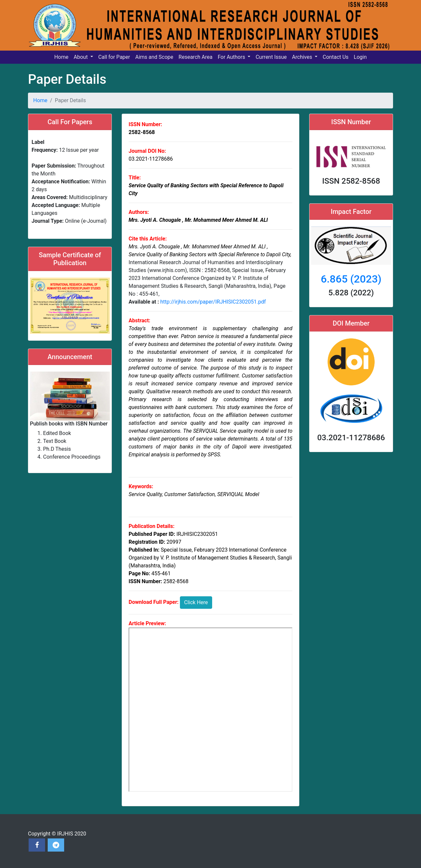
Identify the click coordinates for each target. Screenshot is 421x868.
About (81, 57)
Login (360, 57)
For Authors (232, 57)
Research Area (196, 57)
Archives (303, 57)
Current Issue (271, 57)
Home (61, 57)
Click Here (196, 602)
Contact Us (336, 57)
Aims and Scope (154, 57)
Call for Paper (114, 57)
